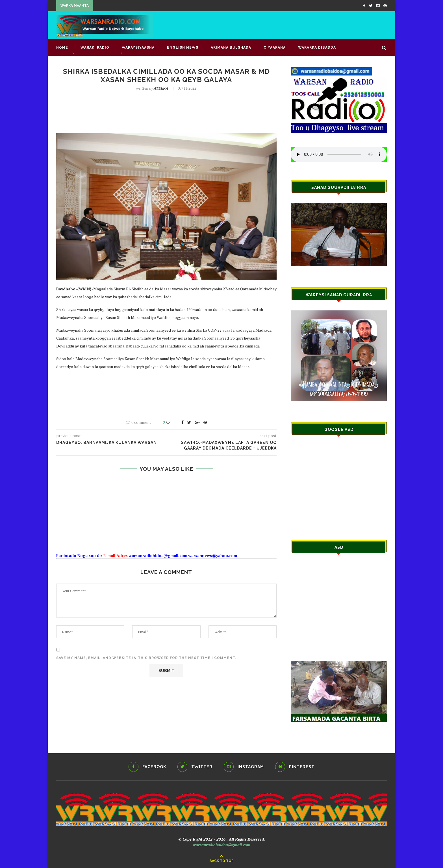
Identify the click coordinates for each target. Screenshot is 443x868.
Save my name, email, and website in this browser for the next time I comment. (146, 658)
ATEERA (161, 88)
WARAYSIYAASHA (138, 47)
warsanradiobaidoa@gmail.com (221, 845)
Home (62, 47)
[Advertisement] (284, 25)
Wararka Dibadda (317, 47)
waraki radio (95, 47)
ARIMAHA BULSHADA (231, 47)
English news (183, 47)
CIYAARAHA (275, 47)
